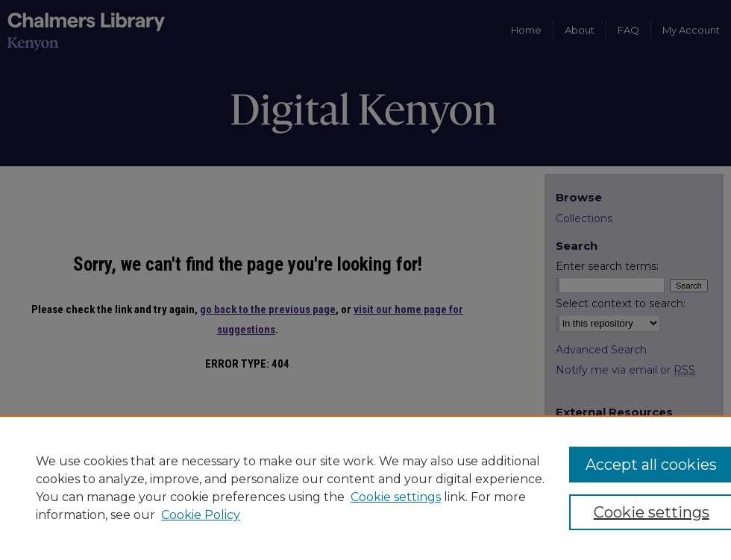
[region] (365, 488)
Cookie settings (396, 497)
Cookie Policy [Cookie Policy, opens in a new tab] (201, 515)
